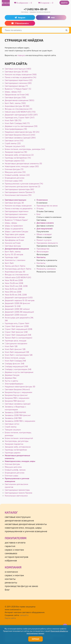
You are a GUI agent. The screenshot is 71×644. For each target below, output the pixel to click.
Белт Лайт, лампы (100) (15, 103)
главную (21, 55)
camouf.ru (24, 615)
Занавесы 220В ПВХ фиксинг (18, 415)
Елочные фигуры (12, 464)
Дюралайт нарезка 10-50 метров (20, 300)
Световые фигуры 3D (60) (16, 71)
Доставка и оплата (45, 223)
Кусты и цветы (11, 381)
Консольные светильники (16, 496)
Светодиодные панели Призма (18, 493)
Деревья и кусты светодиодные (19, 372)
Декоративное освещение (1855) (19, 100)
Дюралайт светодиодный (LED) (19, 297)
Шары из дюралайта (14, 228)
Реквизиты (11, 582)
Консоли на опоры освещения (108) (21, 74)
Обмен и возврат (44, 234)
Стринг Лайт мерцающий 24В (18, 335)
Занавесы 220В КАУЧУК (15, 412)
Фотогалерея (43, 251)
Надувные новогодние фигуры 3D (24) (22, 132)
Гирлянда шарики (13, 452)
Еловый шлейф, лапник (15, 470)
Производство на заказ (47, 206)
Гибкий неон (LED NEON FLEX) (18, 277)
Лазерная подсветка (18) (16, 152)
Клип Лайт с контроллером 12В (19, 355)
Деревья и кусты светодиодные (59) (21, 126)
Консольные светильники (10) (18, 195)
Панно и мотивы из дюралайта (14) (20, 77)
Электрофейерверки (14, 384)
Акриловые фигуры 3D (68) (17, 106)
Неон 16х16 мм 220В (14, 280)
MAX (51, 17)
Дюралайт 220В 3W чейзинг (17, 309)
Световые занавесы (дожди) (18, 404)
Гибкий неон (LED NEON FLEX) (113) (20, 112)
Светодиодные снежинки (16, 214)
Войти (64, 3)
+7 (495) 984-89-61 (35, 9)
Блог (39, 214)
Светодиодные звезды (15, 217)
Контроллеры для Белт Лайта (18, 269)
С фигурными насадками (16, 343)
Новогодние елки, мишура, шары (20, 461)
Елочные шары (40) (14, 181)
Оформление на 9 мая (15, 237)
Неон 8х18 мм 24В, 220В (16, 295)
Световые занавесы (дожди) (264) (20, 138)
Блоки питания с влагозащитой (19, 438)
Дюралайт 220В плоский (16, 315)
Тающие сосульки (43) (15, 146)
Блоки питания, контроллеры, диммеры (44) (25, 149)
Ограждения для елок (15, 178)
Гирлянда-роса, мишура (15, 340)
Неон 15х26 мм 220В (14, 283)
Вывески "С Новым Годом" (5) (18, 89)
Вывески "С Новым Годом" (16, 220)
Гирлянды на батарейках (16, 450)
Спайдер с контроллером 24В (18, 369)
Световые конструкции (15, 200)
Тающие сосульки (13, 430)
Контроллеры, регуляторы (17, 441)
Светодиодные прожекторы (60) (19, 189)
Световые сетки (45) (14, 140)
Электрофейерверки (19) (16, 129)
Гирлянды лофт (12, 257)
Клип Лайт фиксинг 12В (15, 349)
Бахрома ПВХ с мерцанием (17, 398)
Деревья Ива (11, 378)
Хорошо (35, 639)
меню (6, 3)
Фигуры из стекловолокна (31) (18, 109)
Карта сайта (10, 618)
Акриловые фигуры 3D (15, 272)
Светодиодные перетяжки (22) (19, 80)
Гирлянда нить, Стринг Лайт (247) (20, 117)
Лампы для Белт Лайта (15, 266)
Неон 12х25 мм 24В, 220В (16, 286)
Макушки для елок (13, 467)
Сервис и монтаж (14, 550)
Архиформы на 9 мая (14, 240)
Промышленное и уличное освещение (26, 531)
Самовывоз (11, 553)
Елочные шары (11, 475)
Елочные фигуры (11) (14, 169)
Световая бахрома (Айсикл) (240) (20, 135)
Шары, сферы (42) (13, 92)
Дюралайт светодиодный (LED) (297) (21, 115)
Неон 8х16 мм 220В (13, 289)
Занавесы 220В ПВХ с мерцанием (20, 421)
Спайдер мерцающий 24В (16, 366)
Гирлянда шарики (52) (15, 161)
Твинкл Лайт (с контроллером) (18, 338)
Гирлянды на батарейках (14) (18, 158)
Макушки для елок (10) (15, 172)
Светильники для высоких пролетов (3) (22, 186)
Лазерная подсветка (14, 444)
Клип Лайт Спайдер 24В (15, 361)
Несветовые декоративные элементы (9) (23, 163)
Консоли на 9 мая (13, 243)
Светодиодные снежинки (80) (18, 83)
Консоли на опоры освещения (18, 206)
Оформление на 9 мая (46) (17, 94)
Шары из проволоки (14, 226)
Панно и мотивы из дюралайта (19, 208)
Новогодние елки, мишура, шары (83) (22, 166)
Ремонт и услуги (44, 240)
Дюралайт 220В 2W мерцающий (19, 312)
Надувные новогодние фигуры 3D (20, 386)
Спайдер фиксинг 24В (14, 363)
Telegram (20, 17)
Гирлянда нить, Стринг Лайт (17, 323)
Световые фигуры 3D (14, 203)
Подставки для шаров (15, 234)
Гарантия (10, 546)
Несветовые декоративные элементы (26, 524)
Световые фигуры (13, 246)
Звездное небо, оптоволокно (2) (19, 155)
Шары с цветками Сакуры (16, 231)
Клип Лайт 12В (11, 346)
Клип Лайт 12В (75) (13, 120)
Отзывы (40, 208)
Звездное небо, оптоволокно (18, 447)
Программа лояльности (47, 243)
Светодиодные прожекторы (17, 490)
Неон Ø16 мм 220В (13, 292)
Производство (43, 249)
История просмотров (16, 557)
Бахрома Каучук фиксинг (16, 395)
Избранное (11, 560)
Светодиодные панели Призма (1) (20, 192)
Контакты (41, 257)
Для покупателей (45, 228)
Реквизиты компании (46, 269)
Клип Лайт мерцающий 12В (17, 352)
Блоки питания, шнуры (15, 358)
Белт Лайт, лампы (13, 251)
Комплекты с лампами (15, 260)
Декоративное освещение (17, 249)
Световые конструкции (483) (18, 69)
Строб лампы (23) (13, 143)
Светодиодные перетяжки (17, 211)
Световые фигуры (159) (15, 97)
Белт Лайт (9, 263)
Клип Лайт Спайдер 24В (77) (17, 123)
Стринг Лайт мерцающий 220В (18, 329)
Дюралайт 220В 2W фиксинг (18, 303)
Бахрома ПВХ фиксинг (15, 401)
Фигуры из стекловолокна (17, 274)
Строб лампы (11, 427)
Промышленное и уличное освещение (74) (24, 183)
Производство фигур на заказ (21, 586)
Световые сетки (12, 424)
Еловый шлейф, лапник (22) (17, 175)
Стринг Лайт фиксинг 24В (16, 332)
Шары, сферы (11, 223)
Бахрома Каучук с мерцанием (18, 392)
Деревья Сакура (12, 375)
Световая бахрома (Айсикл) (17, 389)
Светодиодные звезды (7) (16, 86)
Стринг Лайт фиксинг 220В (17, 326)
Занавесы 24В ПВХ (13, 418)
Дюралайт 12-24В (13, 306)
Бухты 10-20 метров (14, 254)
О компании (42, 200)
